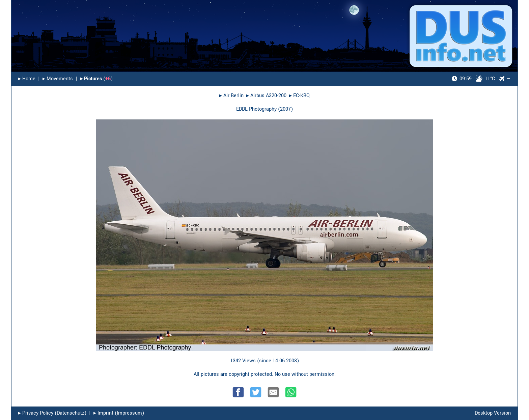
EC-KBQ (301, 96)
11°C (473, 79)
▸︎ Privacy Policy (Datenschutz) (52, 413)
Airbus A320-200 (268, 96)
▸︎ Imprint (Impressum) (119, 413)
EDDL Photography (256, 109)
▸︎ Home (27, 79)
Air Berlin (233, 96)
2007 (285, 109)
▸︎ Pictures (91, 79)
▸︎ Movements (58, 79)
